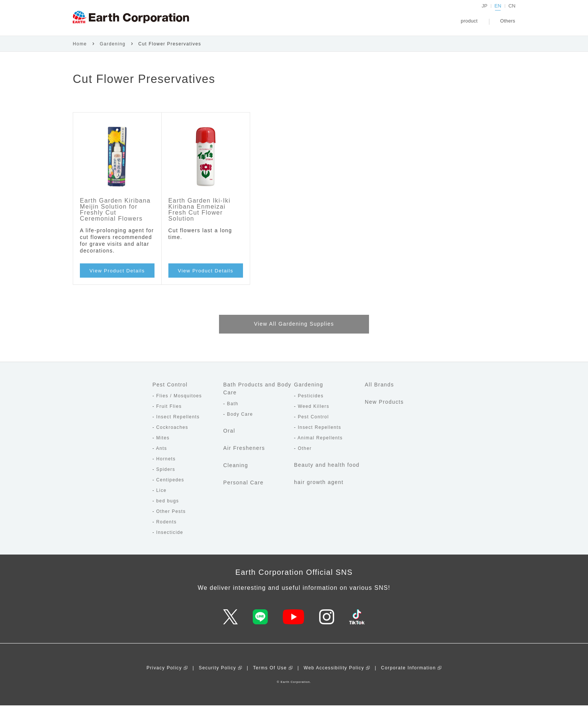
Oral (229, 437)
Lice (162, 496)
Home (80, 50)
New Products (384, 408)
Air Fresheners (244, 454)
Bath (232, 410)
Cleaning (235, 471)
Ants (162, 454)
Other (305, 454)
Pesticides (311, 402)
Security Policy (217, 673)
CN (512, 13)
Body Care (240, 420)
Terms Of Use (270, 673)
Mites (163, 444)
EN (498, 13)
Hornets (166, 465)
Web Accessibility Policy (334, 673)
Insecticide (170, 538)
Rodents (167, 528)
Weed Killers (313, 412)
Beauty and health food (327, 471)
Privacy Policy (164, 673)
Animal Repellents (320, 444)
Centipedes (170, 486)
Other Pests (171, 517)
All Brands (379, 391)
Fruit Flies (169, 412)
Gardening (113, 50)
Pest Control (170, 391)
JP (485, 13)
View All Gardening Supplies (294, 330)
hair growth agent (319, 488)
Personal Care (243, 489)
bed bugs (168, 507)
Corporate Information (408, 673)
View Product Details (117, 276)
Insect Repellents (178, 423)
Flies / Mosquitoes (179, 402)
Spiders (166, 475)
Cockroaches (172, 433)
